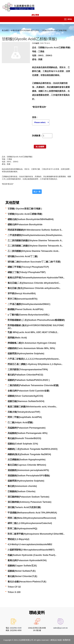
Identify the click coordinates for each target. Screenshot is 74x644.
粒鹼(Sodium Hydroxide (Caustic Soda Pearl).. (32, 555)
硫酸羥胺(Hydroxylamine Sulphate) (26, 354)
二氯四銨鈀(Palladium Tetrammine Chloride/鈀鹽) (33, 385)
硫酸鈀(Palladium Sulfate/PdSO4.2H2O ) (29, 380)
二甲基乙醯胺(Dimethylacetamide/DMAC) (29, 304)
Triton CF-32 (14, 587)
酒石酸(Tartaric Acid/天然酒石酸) (24, 507)
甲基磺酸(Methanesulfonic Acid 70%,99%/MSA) (32, 513)
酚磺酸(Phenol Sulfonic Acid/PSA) (26, 309)
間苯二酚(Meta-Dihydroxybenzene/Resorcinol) (32, 518)
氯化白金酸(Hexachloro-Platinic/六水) (27, 582)
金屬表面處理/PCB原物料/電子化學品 (25, 30)
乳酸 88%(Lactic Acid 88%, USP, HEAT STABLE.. (33, 332)
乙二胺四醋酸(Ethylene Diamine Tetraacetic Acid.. (33, 251)
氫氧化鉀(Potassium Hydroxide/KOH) (27, 560)
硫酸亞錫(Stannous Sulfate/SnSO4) (26, 401)
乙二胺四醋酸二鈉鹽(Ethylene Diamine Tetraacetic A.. (35, 246)
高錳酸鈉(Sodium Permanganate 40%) (28, 433)
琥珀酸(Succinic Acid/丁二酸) (23, 256)
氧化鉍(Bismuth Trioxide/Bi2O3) (24, 438)
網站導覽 (35, 15)
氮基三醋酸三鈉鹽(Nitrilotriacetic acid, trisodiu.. (32, 407)
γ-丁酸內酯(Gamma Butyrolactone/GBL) (28, 315)
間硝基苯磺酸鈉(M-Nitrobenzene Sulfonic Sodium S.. (35, 230)
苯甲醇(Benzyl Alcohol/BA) (22, 293)
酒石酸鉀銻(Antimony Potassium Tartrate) (29, 502)
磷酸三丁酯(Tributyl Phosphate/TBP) (27, 272)
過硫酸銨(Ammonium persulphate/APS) (28, 470)
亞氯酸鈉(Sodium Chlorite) (22, 491)
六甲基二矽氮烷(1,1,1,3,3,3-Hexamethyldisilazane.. (34, 359)
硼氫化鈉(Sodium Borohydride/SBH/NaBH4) (31, 219)
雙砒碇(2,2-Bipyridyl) (18, 539)
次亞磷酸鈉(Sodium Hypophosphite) (27, 460)
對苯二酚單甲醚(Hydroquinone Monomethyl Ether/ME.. (36, 534)
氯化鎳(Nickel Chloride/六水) (22, 576)
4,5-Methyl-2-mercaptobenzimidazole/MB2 (30, 544)
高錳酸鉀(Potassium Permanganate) (27, 428)
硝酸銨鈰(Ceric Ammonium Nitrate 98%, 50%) (31, 348)
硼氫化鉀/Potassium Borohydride (25, 225)
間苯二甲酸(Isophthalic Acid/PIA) (25, 417)
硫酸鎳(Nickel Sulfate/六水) (22, 571)
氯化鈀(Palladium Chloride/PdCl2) (25, 375)
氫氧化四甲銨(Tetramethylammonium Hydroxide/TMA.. (36, 278)
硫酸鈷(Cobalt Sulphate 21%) (23, 444)
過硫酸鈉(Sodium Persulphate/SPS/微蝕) (29, 476)
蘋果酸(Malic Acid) (17, 338)
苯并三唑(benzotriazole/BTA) (23, 299)
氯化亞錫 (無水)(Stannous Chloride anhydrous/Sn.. (34, 288)
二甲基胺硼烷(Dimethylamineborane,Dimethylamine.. (35, 235)
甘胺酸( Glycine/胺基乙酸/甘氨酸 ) (25, 209)
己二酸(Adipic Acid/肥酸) (20, 422)
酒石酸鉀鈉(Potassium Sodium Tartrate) (28, 497)
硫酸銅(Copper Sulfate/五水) (22, 566)
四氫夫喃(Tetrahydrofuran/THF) (24, 412)
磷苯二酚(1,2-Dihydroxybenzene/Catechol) (30, 523)
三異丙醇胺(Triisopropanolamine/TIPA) (28, 370)
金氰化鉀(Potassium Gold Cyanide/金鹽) (29, 391)
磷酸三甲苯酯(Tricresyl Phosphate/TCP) (28, 267)
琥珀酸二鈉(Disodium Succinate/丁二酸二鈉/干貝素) (34, 262)
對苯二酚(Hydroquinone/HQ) (22, 529)
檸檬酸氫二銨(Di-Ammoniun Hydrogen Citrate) (32, 343)
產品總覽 (5, 30)
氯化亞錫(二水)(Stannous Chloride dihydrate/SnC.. (34, 283)
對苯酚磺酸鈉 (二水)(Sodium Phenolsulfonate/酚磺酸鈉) (36, 320)
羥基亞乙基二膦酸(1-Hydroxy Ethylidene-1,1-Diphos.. (35, 364)
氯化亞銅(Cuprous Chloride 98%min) (27, 465)
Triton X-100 (14, 592)
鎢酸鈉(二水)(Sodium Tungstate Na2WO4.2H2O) (33, 449)
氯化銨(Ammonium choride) (22, 486)
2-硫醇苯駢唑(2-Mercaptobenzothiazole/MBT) (31, 550)
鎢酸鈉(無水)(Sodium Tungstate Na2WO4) (29, 454)
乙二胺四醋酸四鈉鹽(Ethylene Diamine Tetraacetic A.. (35, 241)
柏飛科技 (67, 640)
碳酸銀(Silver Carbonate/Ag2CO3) (25, 396)
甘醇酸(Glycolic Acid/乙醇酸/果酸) (25, 214)
